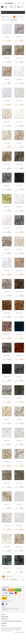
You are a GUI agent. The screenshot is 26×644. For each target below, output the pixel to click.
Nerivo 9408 (19, 462)
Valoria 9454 (19, 249)
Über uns (3, 614)
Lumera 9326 (19, 164)
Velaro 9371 (19, 377)
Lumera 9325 (7, 164)
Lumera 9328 (19, 186)
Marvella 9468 (19, 334)
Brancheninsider (5, 617)
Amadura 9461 (19, 271)
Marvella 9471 (7, 377)
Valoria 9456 (19, 228)
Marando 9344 (19, 207)
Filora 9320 (19, 58)
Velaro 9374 (7, 419)
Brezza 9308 (7, 547)
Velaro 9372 (7, 398)
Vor (23, 17)
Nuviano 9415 (19, 79)
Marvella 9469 (7, 356)
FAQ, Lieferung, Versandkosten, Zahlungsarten (11, 621)
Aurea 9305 (19, 504)
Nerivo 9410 (19, 483)
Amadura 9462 (7, 292)
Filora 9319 (7, 58)
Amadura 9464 (7, 313)
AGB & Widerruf (5, 619)
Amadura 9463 (19, 292)
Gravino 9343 (7, 462)
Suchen (16, 4)
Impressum (4, 625)
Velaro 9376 (7, 441)
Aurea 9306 (7, 525)
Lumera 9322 (19, 122)
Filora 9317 (7, 37)
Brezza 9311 (19, 568)
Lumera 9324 (19, 143)
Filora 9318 (19, 37)
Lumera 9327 (7, 186)
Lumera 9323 (7, 143)
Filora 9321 (7, 79)
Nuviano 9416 (19, 101)
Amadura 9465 (19, 313)
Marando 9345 (7, 228)
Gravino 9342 (19, 441)
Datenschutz (4, 623)
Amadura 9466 (7, 334)
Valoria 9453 (7, 271)
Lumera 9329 (7, 207)
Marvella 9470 (19, 356)
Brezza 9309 (19, 547)
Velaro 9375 (19, 419)
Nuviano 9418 (7, 122)
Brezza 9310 (7, 568)
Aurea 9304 (7, 504)
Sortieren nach (5, 20)
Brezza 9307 (19, 525)
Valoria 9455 (7, 249)
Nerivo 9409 (7, 483)
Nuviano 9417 (7, 101)
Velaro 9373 (19, 398)
